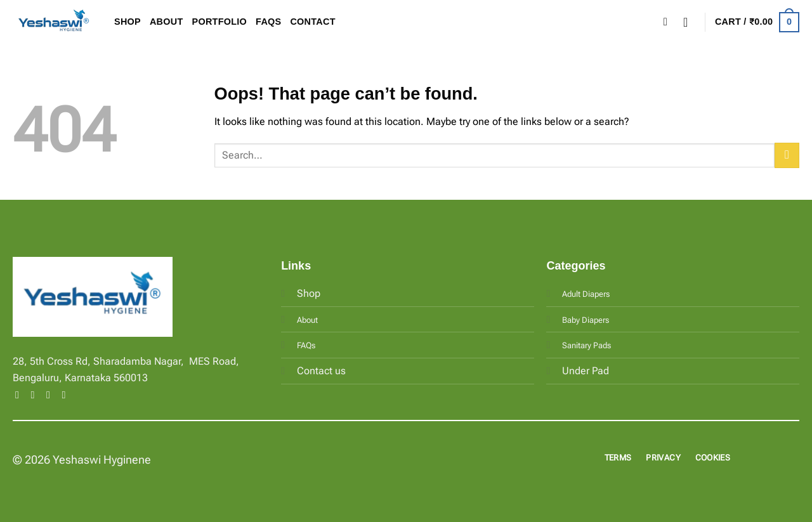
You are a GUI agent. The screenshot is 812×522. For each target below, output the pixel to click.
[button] (690, 22)
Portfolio (220, 22)
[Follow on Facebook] (20, 395)
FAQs (268, 22)
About (167, 22)
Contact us (321, 371)
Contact (312, 22)
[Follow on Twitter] (51, 395)
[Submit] (787, 155)
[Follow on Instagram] (36, 395)
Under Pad (586, 371)
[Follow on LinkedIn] (67, 395)
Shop (128, 22)
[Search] (669, 23)
